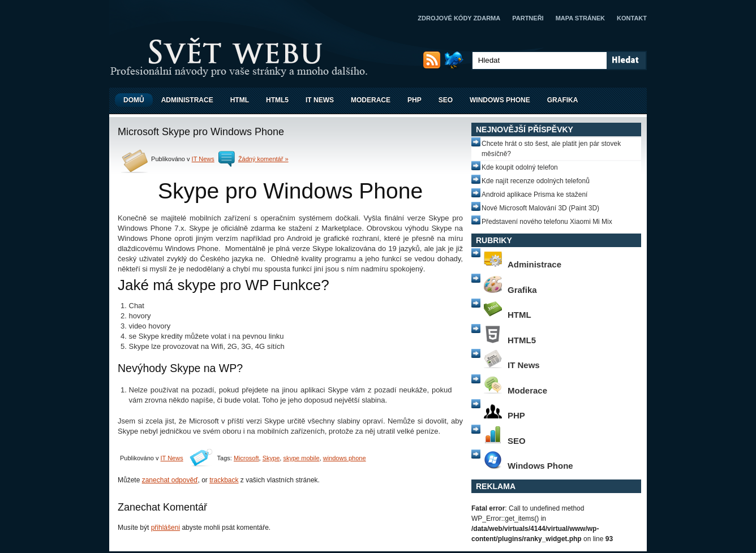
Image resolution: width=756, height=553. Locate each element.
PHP (414, 100)
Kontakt (632, 18)
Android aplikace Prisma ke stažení (534, 195)
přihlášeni (166, 528)
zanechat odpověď (170, 480)
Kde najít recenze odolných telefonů (536, 181)
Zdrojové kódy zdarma (459, 18)
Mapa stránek (580, 18)
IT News (320, 100)
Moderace (371, 100)
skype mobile (301, 458)
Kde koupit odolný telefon (520, 167)
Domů (134, 100)
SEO (446, 100)
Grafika (563, 100)
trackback (224, 480)
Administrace (187, 100)
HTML (240, 100)
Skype (271, 458)
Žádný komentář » (263, 159)
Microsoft (246, 458)
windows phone (345, 458)
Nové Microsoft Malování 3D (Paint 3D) (540, 208)
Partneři (528, 18)
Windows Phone (500, 100)
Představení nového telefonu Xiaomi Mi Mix (547, 222)
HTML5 (277, 100)
